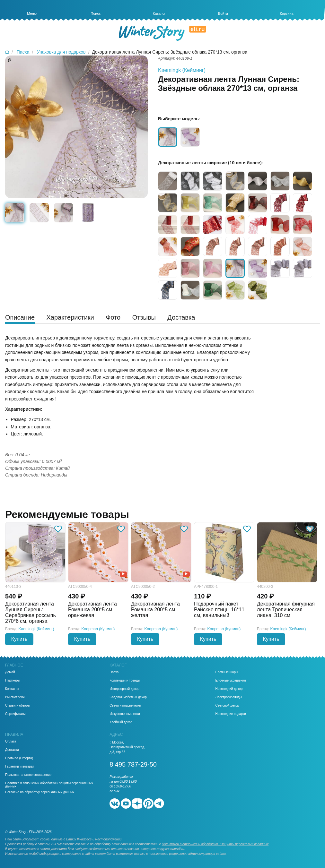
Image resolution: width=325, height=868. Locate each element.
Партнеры (13, 681)
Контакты (12, 689)
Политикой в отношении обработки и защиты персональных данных (215, 844)
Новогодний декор (229, 689)
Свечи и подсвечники (125, 706)
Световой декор (227, 706)
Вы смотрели (15, 697)
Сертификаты (15, 714)
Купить (19, 639)
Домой (10, 672)
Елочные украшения (231, 681)
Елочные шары (227, 672)
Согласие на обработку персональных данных (40, 792)
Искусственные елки (125, 714)
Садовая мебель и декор (128, 697)
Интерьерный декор (124, 689)
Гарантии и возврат (20, 767)
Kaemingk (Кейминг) (182, 70)
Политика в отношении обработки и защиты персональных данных (49, 785)
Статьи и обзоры (18, 706)
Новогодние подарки (231, 714)
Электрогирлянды (229, 697)
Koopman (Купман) (98, 629)
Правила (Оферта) (19, 758)
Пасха (114, 672)
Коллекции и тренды (125, 681)
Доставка (12, 750)
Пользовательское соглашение (28, 775)
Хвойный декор (121, 722)
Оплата (11, 742)
